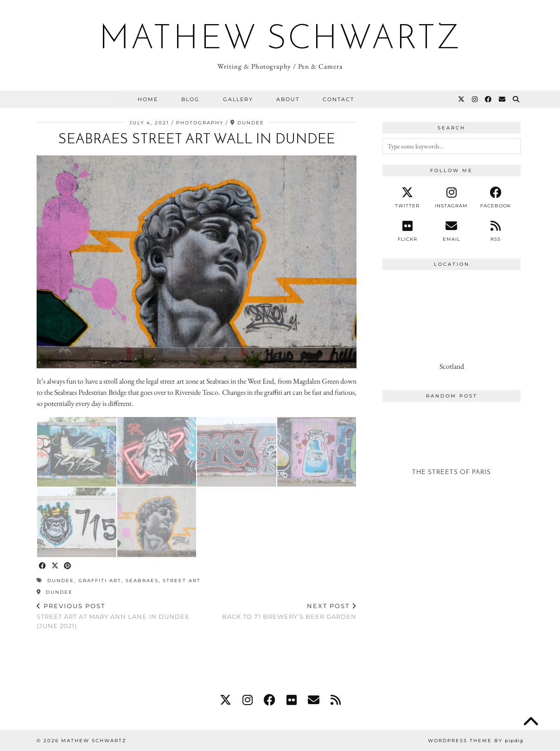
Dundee (55, 592)
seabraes (142, 581)
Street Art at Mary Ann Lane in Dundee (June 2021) (117, 616)
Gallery (238, 99)
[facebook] (496, 198)
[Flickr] (407, 231)
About (288, 99)
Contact (338, 99)
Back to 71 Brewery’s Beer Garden (289, 611)
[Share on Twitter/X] (55, 566)
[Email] (503, 99)
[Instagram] (475, 99)
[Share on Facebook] (43, 566)
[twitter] (407, 198)
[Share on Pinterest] (68, 566)
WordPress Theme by (476, 741)
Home (148, 99)
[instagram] (451, 198)
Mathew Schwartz (280, 40)
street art (182, 581)
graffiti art (100, 581)
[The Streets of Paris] (452, 447)
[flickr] (292, 700)
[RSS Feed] (496, 231)
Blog (191, 99)
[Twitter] (462, 99)
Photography (200, 123)
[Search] (516, 99)
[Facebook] (489, 99)
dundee (61, 581)
